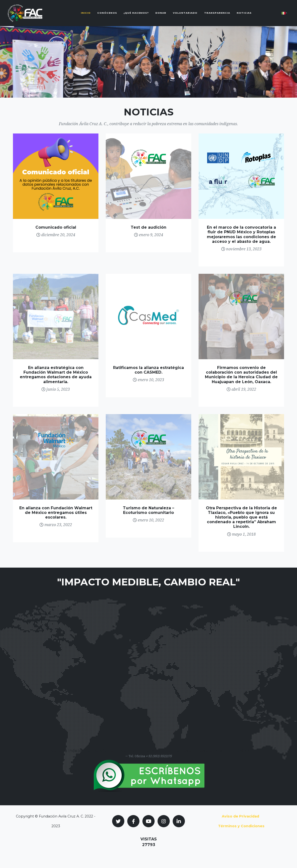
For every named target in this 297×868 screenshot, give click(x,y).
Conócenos (107, 17)
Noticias (244, 17)
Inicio (86, 17)
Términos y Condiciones (241, 826)
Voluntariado (185, 17)
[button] (284, 17)
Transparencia (217, 17)
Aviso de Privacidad (240, 816)
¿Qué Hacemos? (136, 17)
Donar (161, 17)
